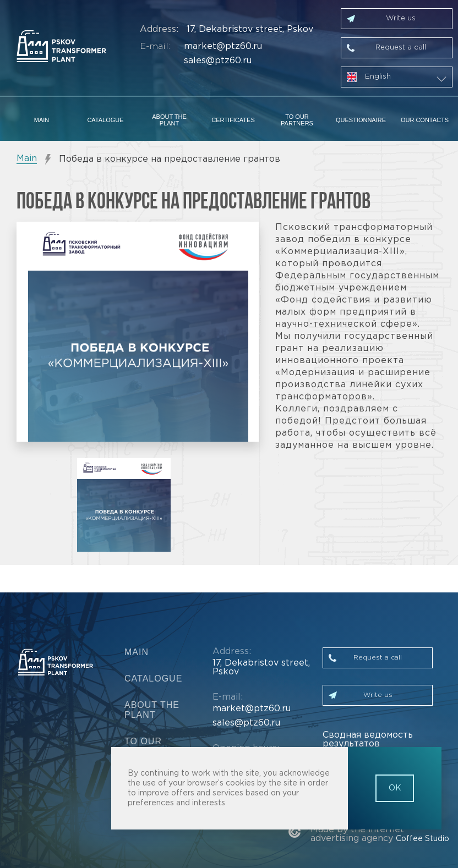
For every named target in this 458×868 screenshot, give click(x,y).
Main (42, 120)
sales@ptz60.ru (218, 61)
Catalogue (105, 120)
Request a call (401, 48)
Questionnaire (361, 120)
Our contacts (425, 120)
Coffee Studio (422, 839)
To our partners (297, 120)
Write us (401, 18)
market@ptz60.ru (223, 46)
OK (395, 788)
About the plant (169, 120)
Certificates (233, 120)
